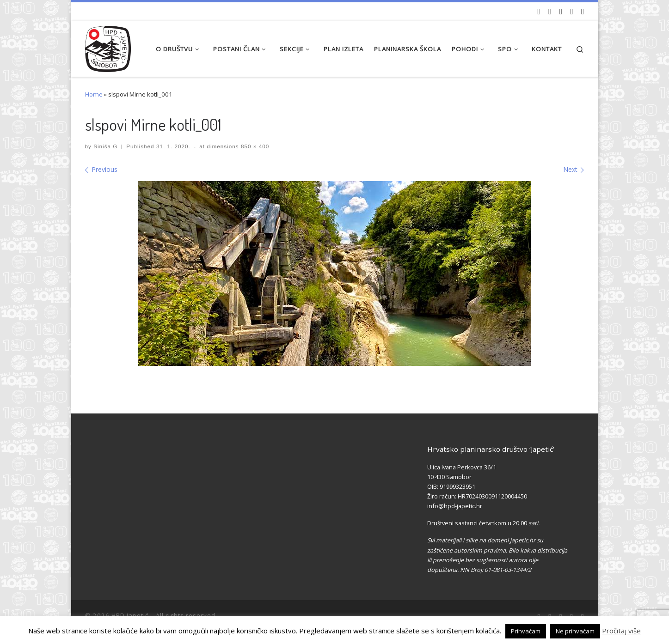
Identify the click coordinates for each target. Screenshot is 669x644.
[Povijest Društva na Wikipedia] (572, 12)
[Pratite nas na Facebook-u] (550, 12)
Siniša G (105, 146)
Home (94, 94)
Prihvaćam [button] (526, 631)
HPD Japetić (130, 615)
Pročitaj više (621, 631)
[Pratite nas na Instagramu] (561, 12)
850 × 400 (254, 146)
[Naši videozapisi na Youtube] (539, 12)
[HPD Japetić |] (108, 46)
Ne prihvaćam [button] (575, 631)
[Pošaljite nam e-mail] (583, 12)
